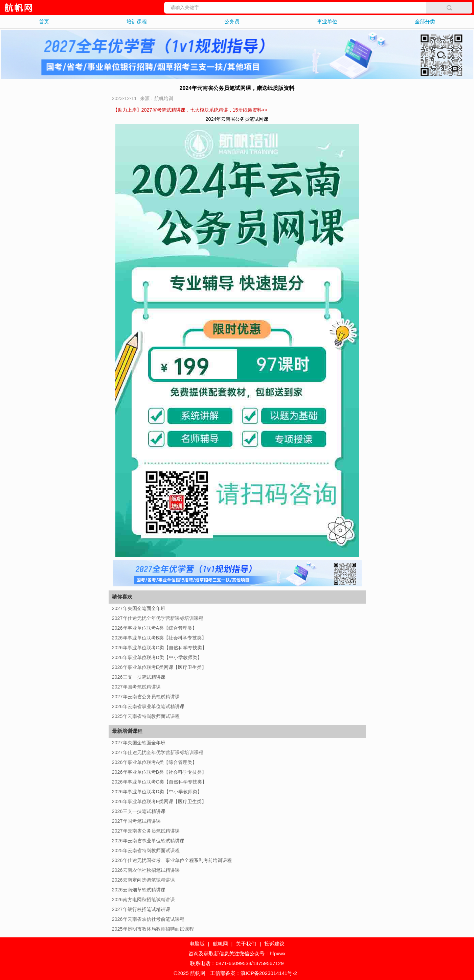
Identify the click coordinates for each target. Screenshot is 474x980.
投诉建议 (274, 944)
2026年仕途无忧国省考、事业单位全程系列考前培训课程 (172, 860)
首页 (44, 21)
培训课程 (137, 21)
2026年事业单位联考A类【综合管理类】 (155, 628)
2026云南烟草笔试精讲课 (139, 890)
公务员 (232, 21)
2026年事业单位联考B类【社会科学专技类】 (159, 638)
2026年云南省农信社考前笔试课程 (148, 919)
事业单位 (327, 21)
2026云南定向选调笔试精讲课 (143, 880)
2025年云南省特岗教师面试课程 (146, 716)
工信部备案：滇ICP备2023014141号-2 (254, 973)
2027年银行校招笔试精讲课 (141, 909)
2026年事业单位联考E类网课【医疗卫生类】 (159, 667)
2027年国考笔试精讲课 (136, 687)
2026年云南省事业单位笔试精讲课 (148, 706)
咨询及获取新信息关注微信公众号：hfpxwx (237, 953)
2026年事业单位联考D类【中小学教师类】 (157, 657)
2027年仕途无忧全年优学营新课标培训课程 (158, 618)
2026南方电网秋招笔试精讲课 (143, 900)
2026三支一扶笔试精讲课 (139, 677)
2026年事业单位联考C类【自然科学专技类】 (159, 648)
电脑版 (197, 944)
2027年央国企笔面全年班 (139, 608)
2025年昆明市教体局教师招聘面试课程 (153, 929)
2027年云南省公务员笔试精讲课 (146, 697)
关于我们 (246, 944)
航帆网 (220, 944)
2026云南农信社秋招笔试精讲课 (146, 870)
